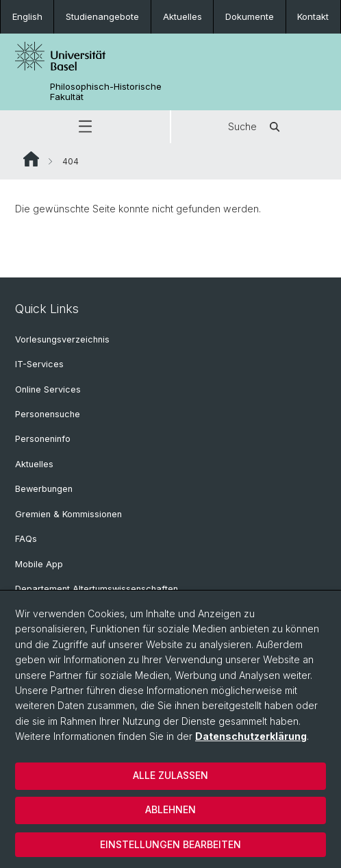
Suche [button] (256, 127)
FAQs (26, 539)
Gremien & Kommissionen (68, 514)
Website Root (31, 159)
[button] (85, 127)
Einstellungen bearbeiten (170, 844)
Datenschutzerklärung (251, 736)
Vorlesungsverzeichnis (62, 339)
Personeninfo (43, 439)
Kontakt (313, 16)
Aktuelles (182, 16)
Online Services (48, 389)
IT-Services (39, 364)
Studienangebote (102, 16)
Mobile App (39, 564)
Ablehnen (170, 809)
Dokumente (250, 16)
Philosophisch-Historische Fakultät (106, 92)
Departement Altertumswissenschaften (97, 589)
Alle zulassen (170, 775)
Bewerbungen (44, 489)
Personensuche (48, 414)
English (27, 16)
